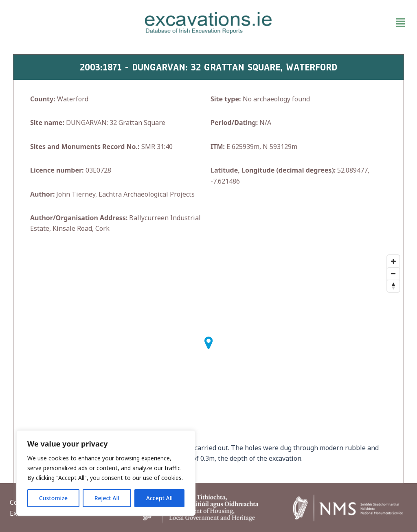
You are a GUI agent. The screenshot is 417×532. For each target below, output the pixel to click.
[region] (106, 473)
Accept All (159, 498)
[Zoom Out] (393, 274)
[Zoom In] (393, 261)
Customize (53, 498)
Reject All (107, 498)
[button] (345, 23)
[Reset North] (393, 286)
